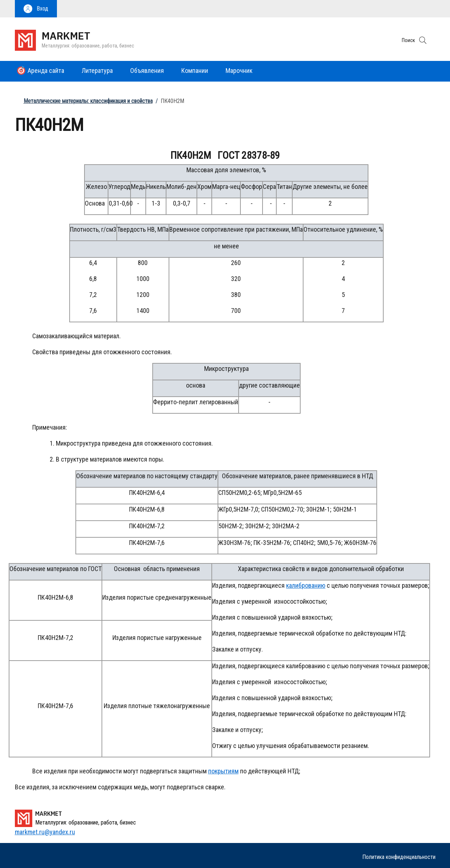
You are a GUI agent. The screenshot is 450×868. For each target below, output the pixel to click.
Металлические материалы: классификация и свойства (88, 101)
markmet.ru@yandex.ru (45, 832)
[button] (36, 9)
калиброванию (306, 585)
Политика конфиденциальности (399, 857)
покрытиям (223, 771)
